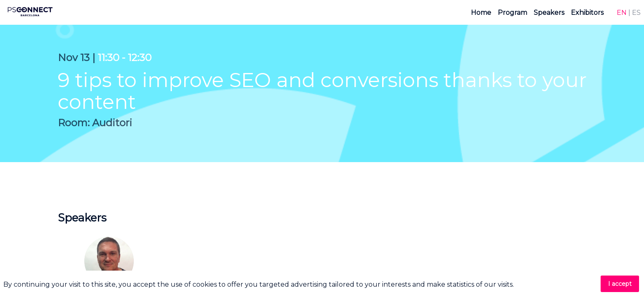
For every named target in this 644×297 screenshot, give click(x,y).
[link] (481, 12)
